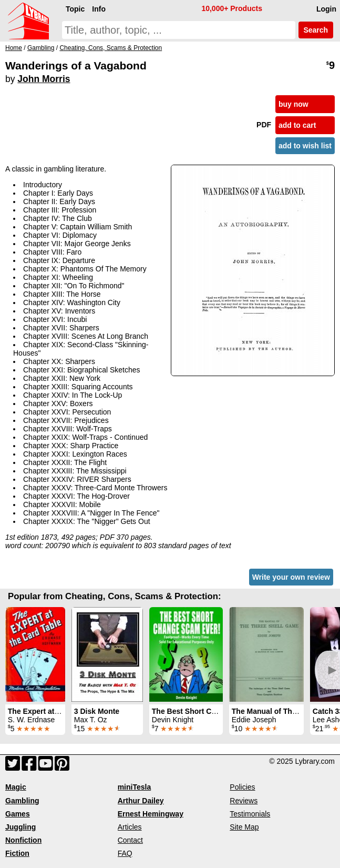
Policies (242, 787)
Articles (130, 827)
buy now (293, 104)
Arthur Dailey (141, 801)
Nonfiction (23, 840)
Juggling (20, 827)
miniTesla (135, 787)
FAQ (125, 853)
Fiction (17, 853)
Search (316, 30)
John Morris (44, 79)
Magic (16, 787)
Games (18, 814)
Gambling (22, 801)
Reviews (244, 801)
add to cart (297, 125)
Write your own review (291, 577)
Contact (130, 840)
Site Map (244, 827)
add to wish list (305, 146)
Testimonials (250, 814)
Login (326, 9)
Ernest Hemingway (151, 814)
